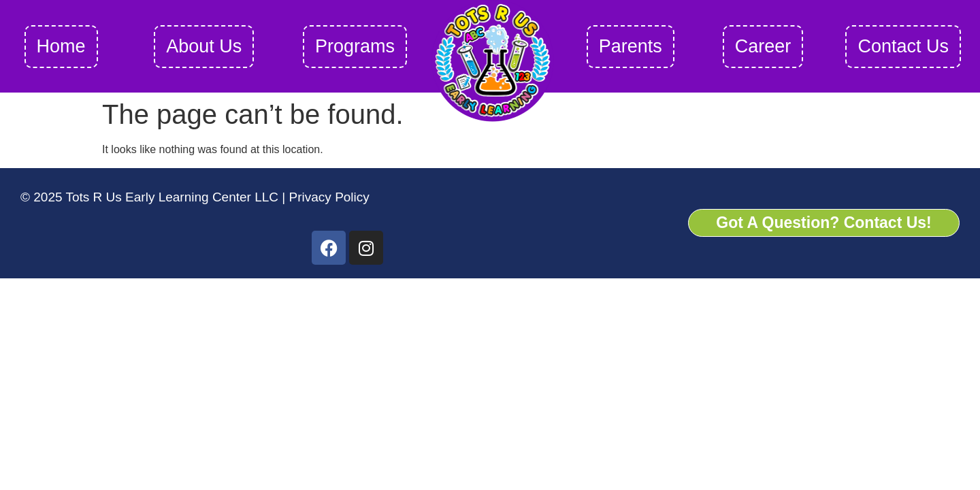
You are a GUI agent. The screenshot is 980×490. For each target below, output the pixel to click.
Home (61, 46)
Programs (355, 46)
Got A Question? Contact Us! (823, 223)
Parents (631, 46)
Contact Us (903, 46)
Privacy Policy (327, 197)
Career (763, 46)
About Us (204, 46)
